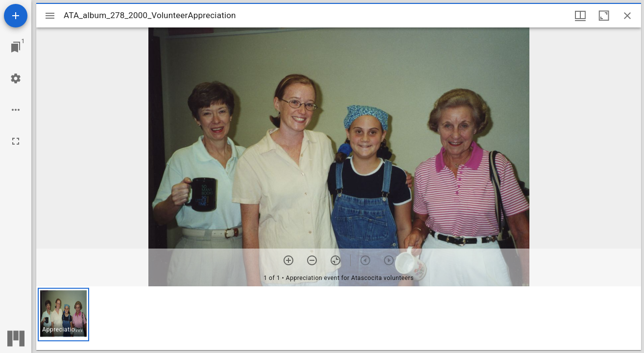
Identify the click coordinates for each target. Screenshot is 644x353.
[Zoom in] (288, 260)
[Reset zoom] (335, 260)
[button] (63, 315)
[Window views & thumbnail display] (580, 16)
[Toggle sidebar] (50, 16)
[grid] (339, 318)
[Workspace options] (16, 110)
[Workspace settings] (16, 78)
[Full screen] (16, 141)
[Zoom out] (312, 260)
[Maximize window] (604, 16)
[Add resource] (16, 16)
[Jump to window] (16, 47)
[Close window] (627, 16)
